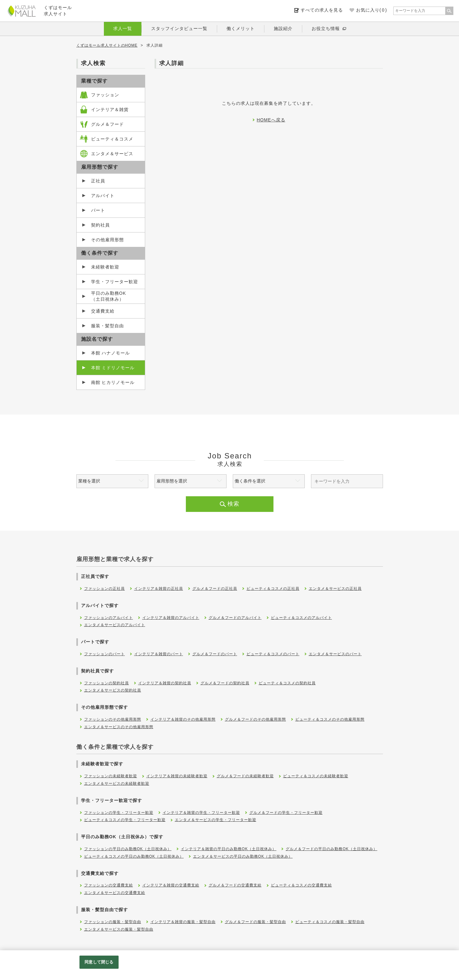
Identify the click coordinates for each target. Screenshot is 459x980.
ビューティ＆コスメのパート (273, 654)
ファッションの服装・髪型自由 (113, 922)
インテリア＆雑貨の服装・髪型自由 (183, 922)
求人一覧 (123, 28)
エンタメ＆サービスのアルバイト (115, 625)
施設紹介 (283, 28)
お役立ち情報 (326, 28)
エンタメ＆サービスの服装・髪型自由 (119, 929)
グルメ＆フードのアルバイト (235, 618)
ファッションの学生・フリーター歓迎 (119, 813)
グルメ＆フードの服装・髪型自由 (255, 922)
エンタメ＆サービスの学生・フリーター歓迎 (216, 820)
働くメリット (241, 28)
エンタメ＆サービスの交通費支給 (115, 893)
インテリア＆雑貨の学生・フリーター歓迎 (201, 813)
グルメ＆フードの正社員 (215, 589)
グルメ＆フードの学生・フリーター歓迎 (286, 813)
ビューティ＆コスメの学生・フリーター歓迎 (125, 820)
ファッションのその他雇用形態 (113, 719)
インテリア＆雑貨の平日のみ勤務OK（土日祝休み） (229, 849)
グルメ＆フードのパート (215, 654)
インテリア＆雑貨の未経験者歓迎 (177, 776)
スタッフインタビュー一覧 (179, 28)
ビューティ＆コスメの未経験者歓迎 (316, 776)
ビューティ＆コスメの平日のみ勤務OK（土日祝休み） (134, 856)
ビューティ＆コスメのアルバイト (301, 618)
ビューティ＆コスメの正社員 (273, 589)
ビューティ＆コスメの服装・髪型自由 (330, 922)
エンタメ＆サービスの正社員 (335, 589)
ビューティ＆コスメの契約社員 (287, 683)
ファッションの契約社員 (107, 683)
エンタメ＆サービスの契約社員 (113, 690)
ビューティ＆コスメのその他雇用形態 (330, 719)
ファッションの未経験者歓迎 (111, 776)
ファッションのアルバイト (109, 618)
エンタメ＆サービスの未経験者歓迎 (117, 783)
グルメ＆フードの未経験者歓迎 (245, 776)
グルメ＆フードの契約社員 (225, 683)
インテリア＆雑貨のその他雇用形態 (183, 719)
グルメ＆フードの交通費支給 (235, 885)
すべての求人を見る (322, 10)
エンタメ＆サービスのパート (335, 654)
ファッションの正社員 (105, 589)
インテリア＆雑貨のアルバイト (171, 618)
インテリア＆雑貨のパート (159, 654)
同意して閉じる (99, 962)
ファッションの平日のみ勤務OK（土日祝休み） (128, 849)
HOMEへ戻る (271, 120)
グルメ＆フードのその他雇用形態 (255, 719)
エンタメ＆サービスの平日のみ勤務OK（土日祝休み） (243, 856)
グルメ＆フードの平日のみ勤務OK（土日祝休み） (331, 849)
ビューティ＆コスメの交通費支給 (301, 885)
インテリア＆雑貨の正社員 (159, 589)
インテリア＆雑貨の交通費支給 (171, 885)
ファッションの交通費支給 (109, 885)
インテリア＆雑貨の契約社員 (165, 683)
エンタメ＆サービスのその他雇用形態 (119, 727)
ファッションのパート (105, 654)
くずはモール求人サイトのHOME (107, 45)
